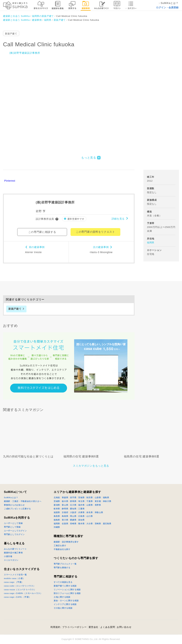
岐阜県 (57, 509)
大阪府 (73, 512)
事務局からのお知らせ (14, 505)
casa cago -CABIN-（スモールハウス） (23, 593)
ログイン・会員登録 (167, 7)
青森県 (65, 497)
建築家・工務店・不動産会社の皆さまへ (23, 501)
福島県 (106, 497)
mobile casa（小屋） (14, 578)
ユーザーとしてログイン (15, 531)
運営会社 (93, 627)
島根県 (65, 516)
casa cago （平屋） (14, 582)
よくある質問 (108, 627)
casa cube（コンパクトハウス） (20, 586)
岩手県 (73, 497)
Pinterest (10, 181)
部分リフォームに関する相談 (67, 593)
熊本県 (81, 524)
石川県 (73, 505)
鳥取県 (57, 516)
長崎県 (73, 524)
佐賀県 (65, 524)
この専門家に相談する (42, 232)
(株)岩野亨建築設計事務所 (25, 53)
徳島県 (57, 520)
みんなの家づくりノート (15, 549)
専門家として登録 (12, 527)
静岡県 (65, 509)
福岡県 (151, 243)
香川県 (65, 520)
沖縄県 (57, 527)
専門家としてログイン (14, 534)
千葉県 (89, 501)
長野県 (98, 505)
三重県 (81, 509)
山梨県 (89, 505)
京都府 (65, 512)
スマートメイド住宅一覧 (15, 575)
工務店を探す (60, 546)
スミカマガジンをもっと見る (91, 466)
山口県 (89, 516)
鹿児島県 (107, 524)
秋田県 (89, 497)
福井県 (81, 505)
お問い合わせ (124, 627)
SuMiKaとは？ (11, 497)
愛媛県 (73, 520)
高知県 (81, 520)
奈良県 (89, 512)
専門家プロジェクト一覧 (65, 564)
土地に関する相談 (62, 597)
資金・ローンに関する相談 (66, 601)
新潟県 (57, 505)
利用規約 (55, 627)
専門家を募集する (62, 568)
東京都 (98, 501)
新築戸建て (11, 34)
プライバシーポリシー (74, 627)
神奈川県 (107, 501)
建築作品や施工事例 (13, 553)
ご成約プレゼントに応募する (17, 509)
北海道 (57, 497)
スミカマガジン (11, 560)
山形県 (98, 497)
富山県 (65, 505)
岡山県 (73, 516)
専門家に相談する (66, 577)
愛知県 (73, 509)
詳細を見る (118, 219)
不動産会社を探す (62, 549)
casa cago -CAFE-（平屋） (17, 597)
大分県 (89, 524)
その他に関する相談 (63, 608)
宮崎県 (98, 524)
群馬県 (73, 501)
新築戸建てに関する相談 (65, 586)
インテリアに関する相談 (65, 604)
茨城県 (57, 501)
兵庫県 (81, 512)
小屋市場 (8, 556)
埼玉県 (81, 501)
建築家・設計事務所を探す (66, 542)
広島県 (81, 516)
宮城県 (81, 497)
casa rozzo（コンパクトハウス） (20, 590)
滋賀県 (57, 512)
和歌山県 (99, 512)
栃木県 (65, 501)
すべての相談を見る (63, 582)
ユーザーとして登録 (13, 523)
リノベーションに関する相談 (67, 590)
